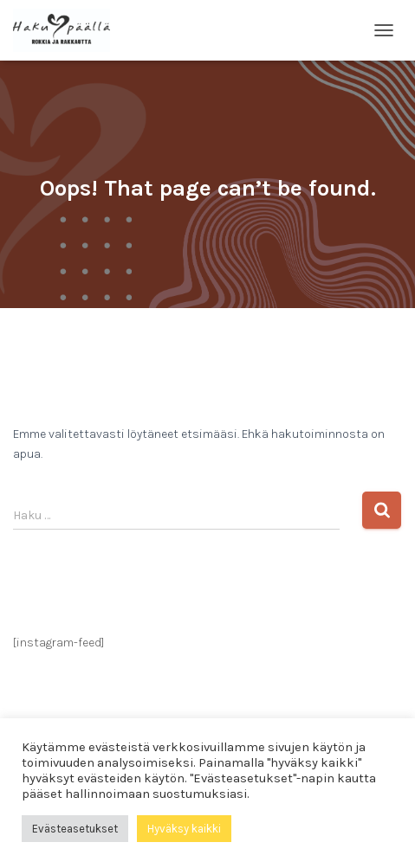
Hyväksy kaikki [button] (184, 829)
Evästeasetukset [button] (75, 829)
